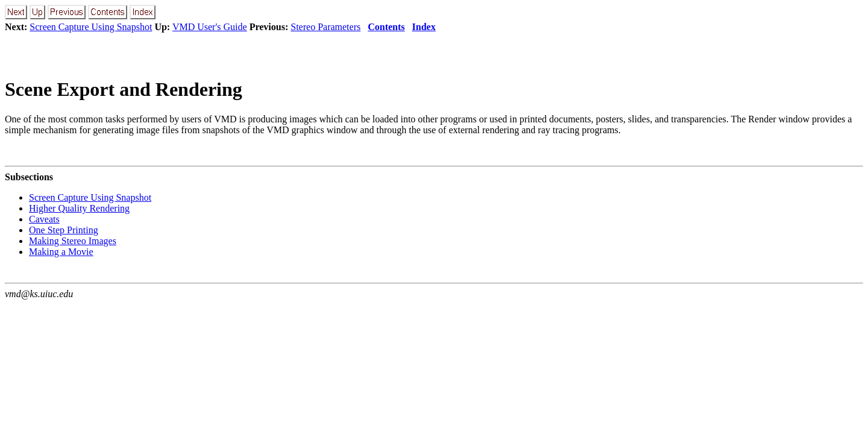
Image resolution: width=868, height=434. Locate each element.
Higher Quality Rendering (79, 208)
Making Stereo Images (73, 241)
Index (424, 27)
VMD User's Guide (210, 27)
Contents (386, 27)
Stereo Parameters (325, 27)
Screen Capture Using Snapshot (91, 27)
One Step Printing (64, 230)
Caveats (44, 219)
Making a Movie (61, 252)
